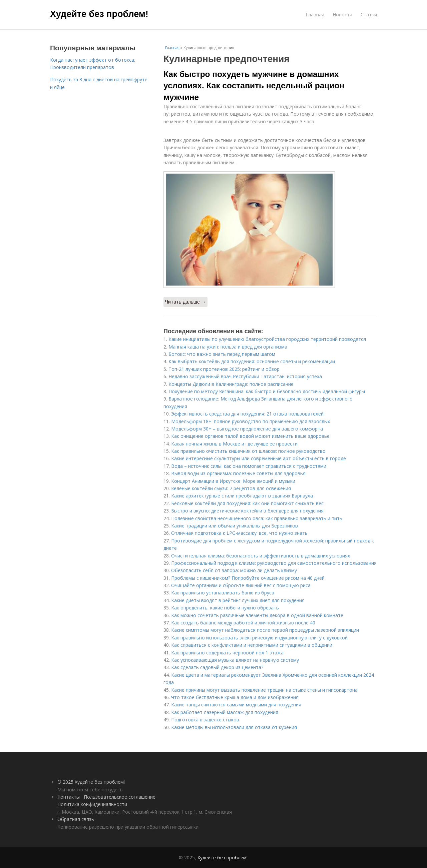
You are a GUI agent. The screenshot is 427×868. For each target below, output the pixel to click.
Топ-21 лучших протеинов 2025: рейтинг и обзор (224, 369)
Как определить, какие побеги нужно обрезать (225, 608)
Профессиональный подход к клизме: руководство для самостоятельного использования (274, 563)
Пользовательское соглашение (120, 797)
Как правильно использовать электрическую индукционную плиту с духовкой (259, 638)
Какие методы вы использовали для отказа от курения (234, 727)
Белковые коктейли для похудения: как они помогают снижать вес (247, 503)
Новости (342, 14)
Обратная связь (76, 819)
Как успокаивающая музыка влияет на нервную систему (235, 660)
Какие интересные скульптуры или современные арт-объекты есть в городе (259, 458)
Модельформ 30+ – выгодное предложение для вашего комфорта (247, 429)
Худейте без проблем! (99, 14)
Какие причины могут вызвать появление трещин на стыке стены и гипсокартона (264, 690)
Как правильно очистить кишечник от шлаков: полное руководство (248, 451)
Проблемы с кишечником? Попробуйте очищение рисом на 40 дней (248, 578)
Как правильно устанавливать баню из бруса (223, 593)
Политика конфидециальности (92, 804)
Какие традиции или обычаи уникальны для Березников (235, 526)
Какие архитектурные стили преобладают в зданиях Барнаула (242, 496)
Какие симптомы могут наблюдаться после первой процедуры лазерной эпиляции (265, 630)
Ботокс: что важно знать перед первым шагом (222, 354)
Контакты (69, 797)
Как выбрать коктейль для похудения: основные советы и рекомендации (252, 361)
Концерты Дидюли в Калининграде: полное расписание (231, 384)
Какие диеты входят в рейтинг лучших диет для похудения (238, 600)
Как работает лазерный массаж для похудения (225, 712)
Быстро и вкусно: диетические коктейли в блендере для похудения (247, 511)
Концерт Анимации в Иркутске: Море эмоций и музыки (233, 481)
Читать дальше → (185, 302)
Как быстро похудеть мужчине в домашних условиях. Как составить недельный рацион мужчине (254, 86)
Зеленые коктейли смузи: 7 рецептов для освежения (231, 488)
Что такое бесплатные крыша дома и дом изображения (235, 697)
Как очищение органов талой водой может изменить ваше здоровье (250, 436)
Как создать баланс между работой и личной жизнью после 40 (243, 623)
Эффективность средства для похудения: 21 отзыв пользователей (247, 414)
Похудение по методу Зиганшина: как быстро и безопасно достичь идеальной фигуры (267, 391)
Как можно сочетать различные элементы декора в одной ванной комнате (257, 615)
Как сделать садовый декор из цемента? (217, 667)
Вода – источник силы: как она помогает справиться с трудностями (249, 466)
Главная (315, 14)
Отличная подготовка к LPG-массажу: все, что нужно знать (239, 533)
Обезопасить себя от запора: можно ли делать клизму (234, 570)
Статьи (369, 14)
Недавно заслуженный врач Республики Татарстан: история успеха (245, 376)
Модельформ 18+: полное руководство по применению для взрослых (251, 421)
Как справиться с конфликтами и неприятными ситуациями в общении (252, 645)
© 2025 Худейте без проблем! (91, 782)
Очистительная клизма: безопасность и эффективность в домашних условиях (261, 556)
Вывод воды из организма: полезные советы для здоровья (238, 473)
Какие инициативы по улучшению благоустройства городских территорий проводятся (267, 339)
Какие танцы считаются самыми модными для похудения (236, 705)
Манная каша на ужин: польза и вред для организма (228, 347)
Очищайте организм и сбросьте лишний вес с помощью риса (241, 585)
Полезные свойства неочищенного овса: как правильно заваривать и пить (257, 518)
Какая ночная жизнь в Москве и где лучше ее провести (234, 444)
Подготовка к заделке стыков (205, 720)
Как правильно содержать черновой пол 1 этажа (227, 653)
